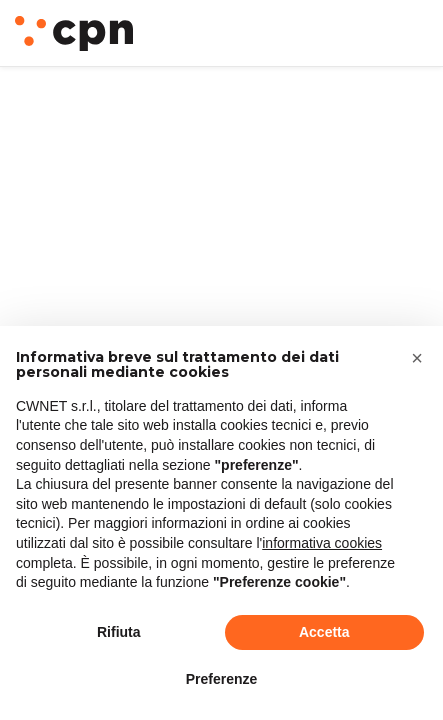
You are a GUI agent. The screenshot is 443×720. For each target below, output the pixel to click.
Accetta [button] (324, 632)
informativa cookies (322, 543)
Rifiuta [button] (119, 632)
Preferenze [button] (222, 679)
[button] (417, 358)
